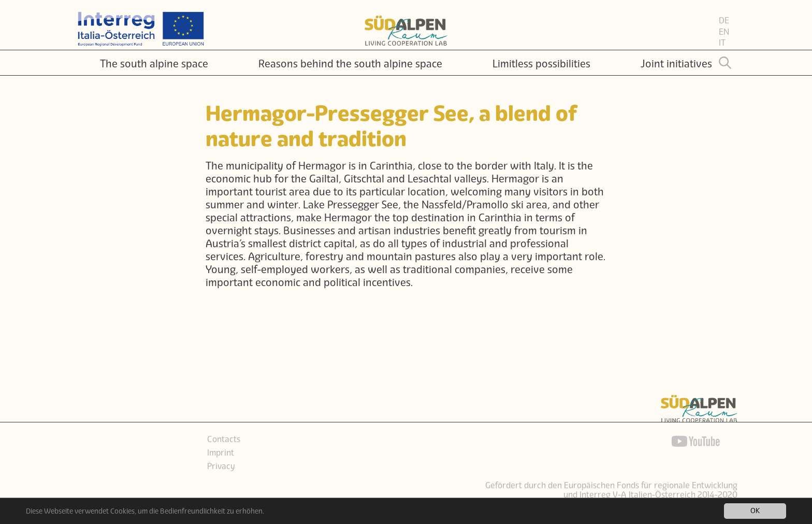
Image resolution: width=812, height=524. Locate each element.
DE (724, 21)
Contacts (224, 440)
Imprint (221, 453)
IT (722, 43)
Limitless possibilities (541, 64)
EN (724, 32)
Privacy (221, 466)
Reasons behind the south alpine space (350, 64)
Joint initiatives (676, 64)
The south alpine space (154, 64)
